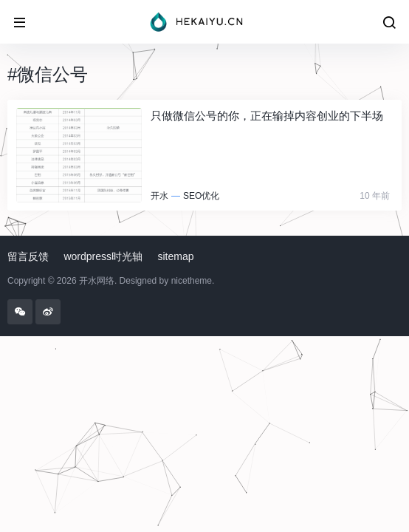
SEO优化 (201, 196)
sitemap (176, 256)
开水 (159, 196)
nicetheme (192, 281)
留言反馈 (28, 256)
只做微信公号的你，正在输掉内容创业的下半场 (267, 116)
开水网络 (97, 281)
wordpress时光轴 (103, 256)
